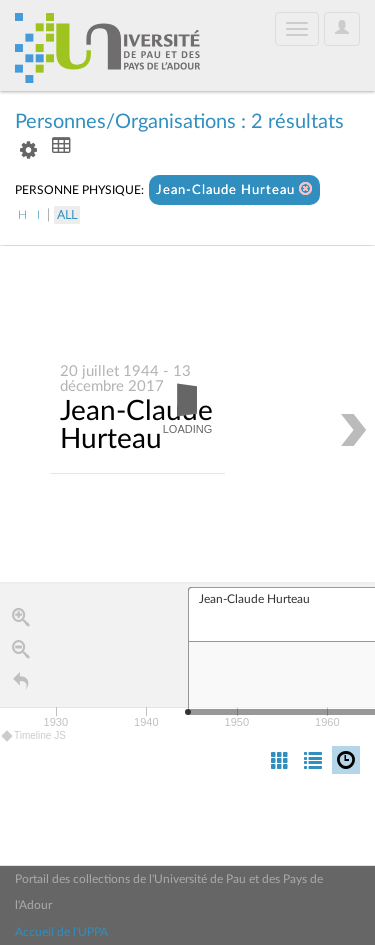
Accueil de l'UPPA (61, 932)
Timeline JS (34, 736)
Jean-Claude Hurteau (234, 189)
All (67, 215)
